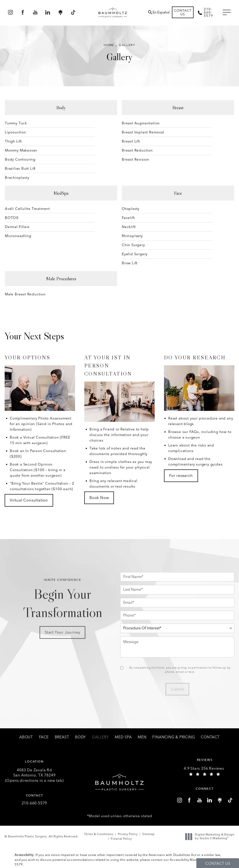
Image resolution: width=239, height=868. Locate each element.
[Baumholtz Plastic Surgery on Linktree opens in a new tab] (60, 12)
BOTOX (12, 218)
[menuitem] (10, 12)
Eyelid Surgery (135, 254)
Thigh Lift (13, 141)
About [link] (26, 737)
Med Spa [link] (123, 737)
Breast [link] (62, 737)
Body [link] (80, 737)
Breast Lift (131, 141)
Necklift (129, 227)
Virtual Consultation (29, 500)
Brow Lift (130, 263)
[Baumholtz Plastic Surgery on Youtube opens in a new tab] (35, 12)
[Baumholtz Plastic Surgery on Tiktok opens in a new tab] (73, 12)
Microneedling (18, 236)
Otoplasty (131, 209)
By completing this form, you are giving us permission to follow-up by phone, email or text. (180, 670)
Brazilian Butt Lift (20, 168)
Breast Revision (136, 159)
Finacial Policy (121, 839)
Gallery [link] (101, 737)
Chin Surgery (133, 245)
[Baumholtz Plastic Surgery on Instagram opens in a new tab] (10, 12)
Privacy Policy (128, 834)
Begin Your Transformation (62, 605)
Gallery (127, 45)
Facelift (128, 218)
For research (181, 475)
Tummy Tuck (16, 123)
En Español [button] (161, 12)
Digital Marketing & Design (211, 837)
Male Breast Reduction (25, 294)
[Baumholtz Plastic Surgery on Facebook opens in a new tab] (23, 12)
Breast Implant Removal (143, 132)
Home (109, 45)
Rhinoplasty (132, 236)
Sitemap (149, 834)
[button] (227, 13)
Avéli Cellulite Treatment (27, 209)
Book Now (99, 498)
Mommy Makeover (21, 150)
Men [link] (142, 737)
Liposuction (15, 132)
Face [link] (44, 737)
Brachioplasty (17, 178)
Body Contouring (20, 159)
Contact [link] (210, 737)
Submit (177, 689)
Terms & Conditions (99, 834)
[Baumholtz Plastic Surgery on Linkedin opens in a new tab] (48, 12)
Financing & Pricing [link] (174, 737)
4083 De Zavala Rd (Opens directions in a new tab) (34, 775)
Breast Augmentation (141, 123)
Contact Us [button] (218, 863)
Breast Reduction (137, 150)
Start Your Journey (62, 638)
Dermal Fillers (17, 227)
